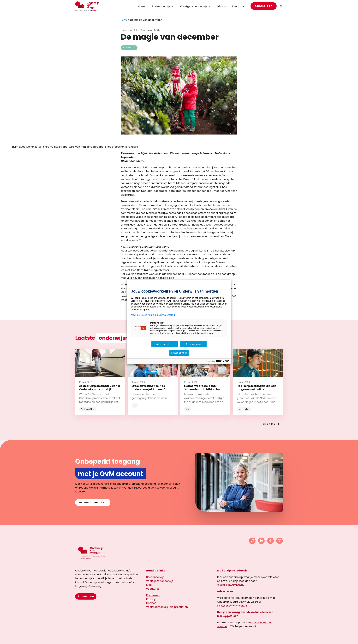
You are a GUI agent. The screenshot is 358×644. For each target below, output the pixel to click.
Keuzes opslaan (179, 353)
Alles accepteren (165, 344)
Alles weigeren (193, 344)
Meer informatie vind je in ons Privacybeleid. (153, 315)
